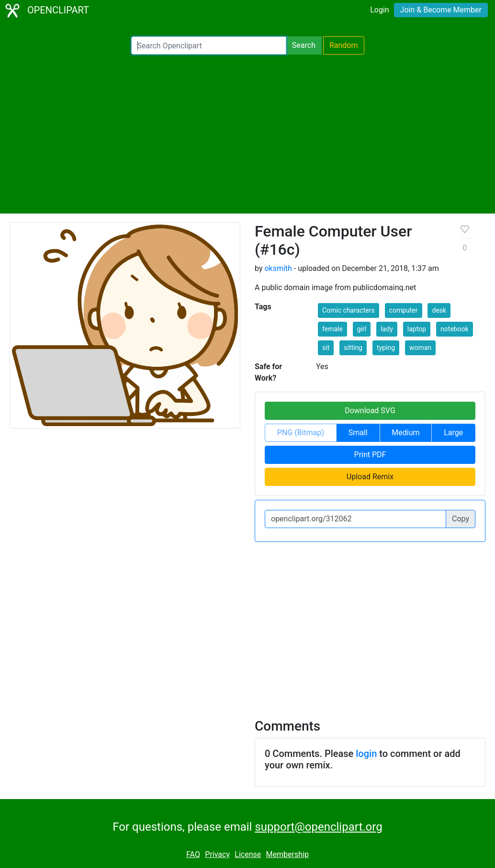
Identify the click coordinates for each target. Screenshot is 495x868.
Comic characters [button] (349, 310)
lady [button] (387, 329)
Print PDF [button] (370, 455)
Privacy (217, 854)
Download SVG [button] (370, 411)
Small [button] (358, 433)
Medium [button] (405, 433)
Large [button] (453, 433)
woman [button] (420, 348)
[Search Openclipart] (209, 45)
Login (379, 10)
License (248, 854)
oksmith (278, 268)
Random (344, 45)
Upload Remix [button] (370, 477)
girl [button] (362, 329)
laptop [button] (417, 329)
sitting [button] (353, 348)
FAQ (193, 854)
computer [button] (404, 310)
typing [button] (386, 348)
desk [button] (439, 310)
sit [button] (326, 348)
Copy (461, 519)
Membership (287, 854)
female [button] (332, 329)
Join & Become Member (441, 10)
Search (304, 45)
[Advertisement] (247, 134)
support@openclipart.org (318, 827)
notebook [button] (455, 329)
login (366, 754)
